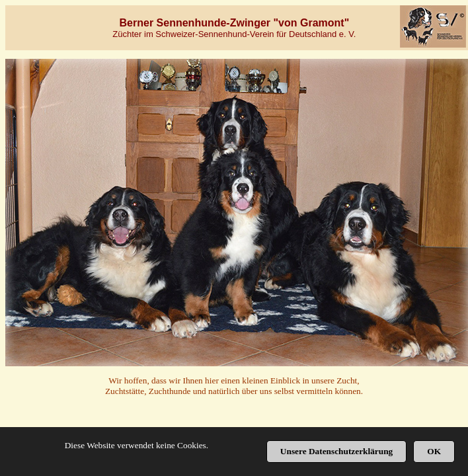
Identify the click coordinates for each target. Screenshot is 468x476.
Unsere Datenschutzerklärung (336, 451)
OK (434, 451)
